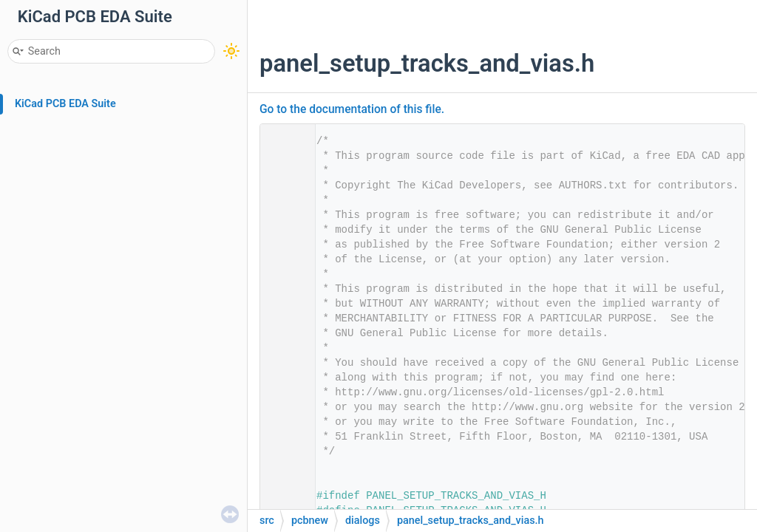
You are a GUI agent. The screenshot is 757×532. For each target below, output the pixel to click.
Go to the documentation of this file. (352, 109)
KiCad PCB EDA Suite (65, 104)
